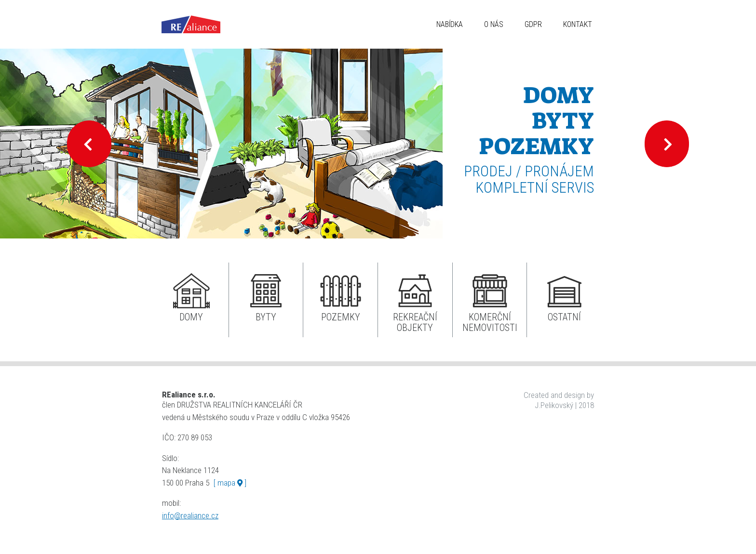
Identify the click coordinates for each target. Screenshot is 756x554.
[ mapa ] (230, 483)
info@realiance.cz (190, 515)
